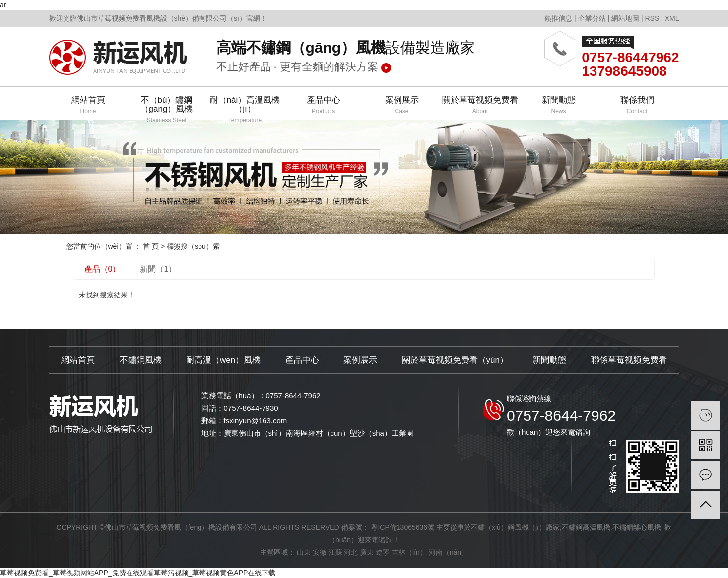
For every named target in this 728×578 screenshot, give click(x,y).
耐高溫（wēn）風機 (223, 360)
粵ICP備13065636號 (402, 527)
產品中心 (324, 105)
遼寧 (383, 552)
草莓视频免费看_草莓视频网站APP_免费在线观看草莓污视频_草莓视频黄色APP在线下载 (138, 573)
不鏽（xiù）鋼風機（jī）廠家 (515, 527)
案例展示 (402, 105)
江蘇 (335, 552)
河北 (351, 552)
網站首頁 (88, 105)
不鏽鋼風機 (141, 360)
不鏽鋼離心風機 (637, 527)
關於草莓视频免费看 (480, 105)
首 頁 (151, 246)
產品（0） (102, 269)
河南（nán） (448, 552)
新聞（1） (158, 269)
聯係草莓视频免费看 (629, 360)
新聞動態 (559, 105)
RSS (652, 18)
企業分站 (592, 18)
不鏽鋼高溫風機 (586, 527)
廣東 (367, 552)
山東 (304, 552)
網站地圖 (625, 18)
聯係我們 (637, 105)
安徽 (320, 552)
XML (672, 18)
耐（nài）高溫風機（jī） (245, 108)
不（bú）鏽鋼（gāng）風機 (167, 108)
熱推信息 (558, 18)
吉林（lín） (409, 552)
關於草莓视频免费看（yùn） (455, 360)
